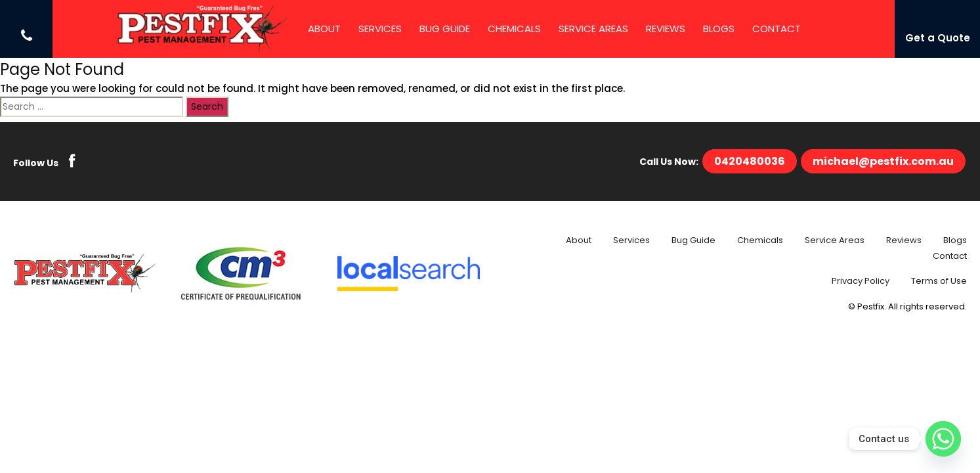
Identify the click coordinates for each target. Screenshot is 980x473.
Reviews (666, 29)
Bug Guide (445, 29)
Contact (777, 29)
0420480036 (750, 161)
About (324, 29)
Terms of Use (939, 281)
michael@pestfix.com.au (883, 161)
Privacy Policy (861, 281)
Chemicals (514, 29)
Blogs (719, 29)
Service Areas (593, 29)
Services (380, 29)
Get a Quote (938, 38)
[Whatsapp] (943, 439)
